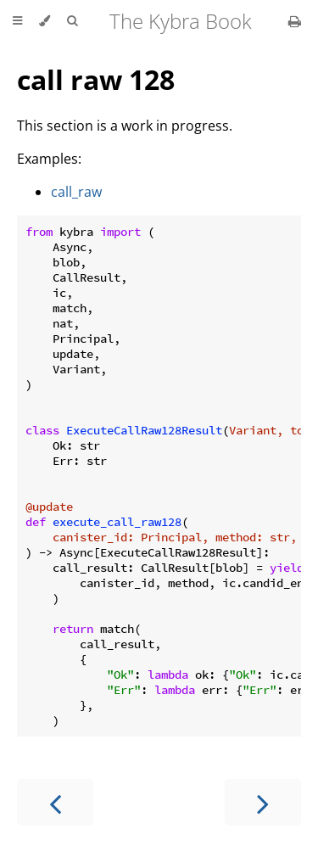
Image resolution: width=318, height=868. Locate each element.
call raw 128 (96, 79)
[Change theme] (45, 21)
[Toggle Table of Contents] (17, 21)
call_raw (76, 192)
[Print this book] (295, 21)
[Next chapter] (263, 802)
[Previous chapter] (55, 802)
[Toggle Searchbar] (72, 21)
